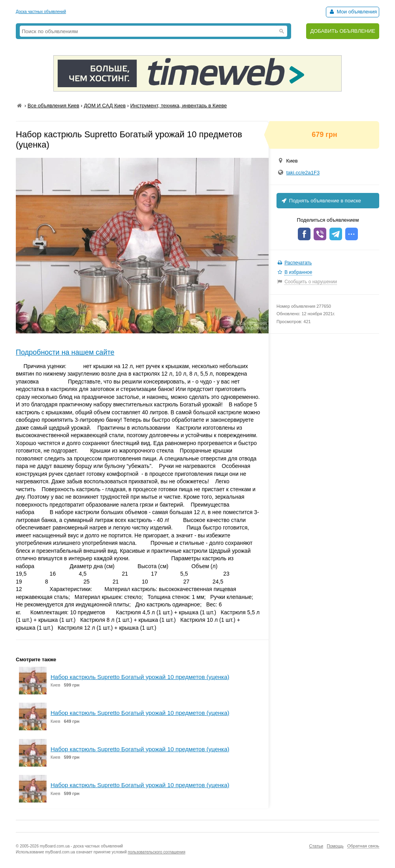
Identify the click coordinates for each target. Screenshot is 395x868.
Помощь (335, 846)
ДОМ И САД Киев (105, 106)
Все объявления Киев (54, 106)
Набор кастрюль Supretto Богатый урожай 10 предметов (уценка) (140, 677)
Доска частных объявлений (41, 12)
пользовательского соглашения (157, 852)
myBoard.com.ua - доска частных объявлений (81, 846)
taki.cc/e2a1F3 (303, 173)
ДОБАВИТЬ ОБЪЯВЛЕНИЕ (343, 31)
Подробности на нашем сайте (65, 352)
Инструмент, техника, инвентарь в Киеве (179, 106)
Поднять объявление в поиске (321, 201)
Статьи (316, 846)
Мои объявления (353, 12)
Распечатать (298, 263)
